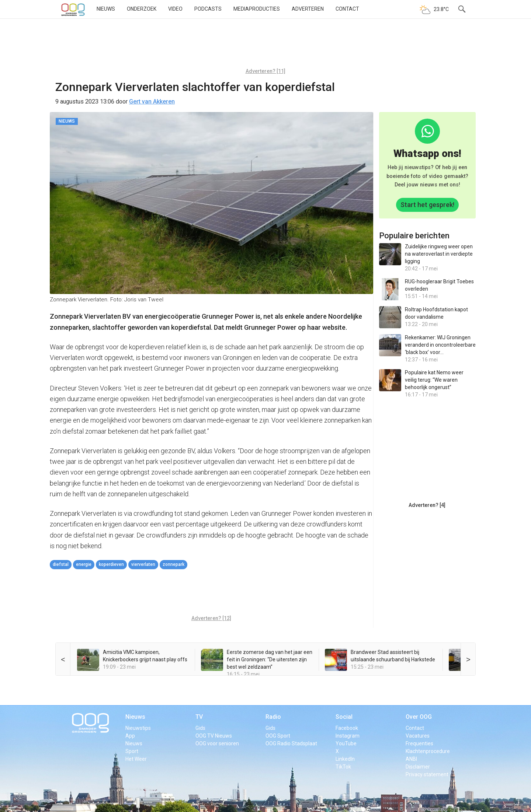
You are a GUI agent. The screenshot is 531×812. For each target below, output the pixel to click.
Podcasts (208, 9)
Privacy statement (427, 774)
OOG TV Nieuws (214, 736)
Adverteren (308, 9)
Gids (200, 728)
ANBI (411, 759)
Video (175, 9)
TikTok (343, 767)
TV (199, 717)
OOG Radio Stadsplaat (291, 743)
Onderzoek (142, 9)
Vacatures (418, 736)
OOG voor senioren (217, 743)
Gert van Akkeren (152, 101)
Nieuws (106, 9)
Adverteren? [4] (427, 505)
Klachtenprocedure (428, 751)
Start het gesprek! (427, 205)
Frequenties (419, 743)
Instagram (348, 736)
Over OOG (419, 717)
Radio (273, 717)
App (130, 736)
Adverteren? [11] (265, 71)
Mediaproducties (257, 9)
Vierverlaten (143, 564)
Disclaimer (418, 767)
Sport (132, 751)
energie (84, 564)
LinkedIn (345, 759)
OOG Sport (278, 736)
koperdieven (111, 564)
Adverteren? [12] (211, 618)
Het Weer (136, 759)
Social (344, 717)
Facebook (347, 728)
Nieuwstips (138, 728)
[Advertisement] (265, 46)
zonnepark (173, 564)
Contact (347, 9)
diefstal (61, 564)
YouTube (346, 743)
